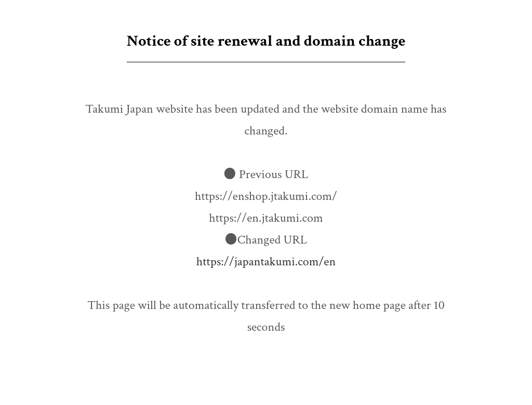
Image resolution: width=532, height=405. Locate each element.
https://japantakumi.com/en (266, 261)
